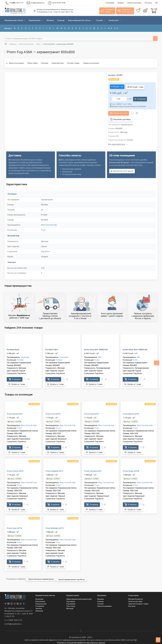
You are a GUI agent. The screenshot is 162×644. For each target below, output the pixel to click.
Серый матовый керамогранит (41, 578)
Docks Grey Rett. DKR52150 (96, 349)
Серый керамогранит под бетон (71, 578)
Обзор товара (32, 63)
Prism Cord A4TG (53, 413)
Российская (40, 604)
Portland (20, 359)
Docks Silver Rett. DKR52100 (135, 349)
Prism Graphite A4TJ (54, 470)
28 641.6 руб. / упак (135, 86)
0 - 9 (116, 28)
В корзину (140, 98)
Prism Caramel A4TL (93, 470)
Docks (97, 359)
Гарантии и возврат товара (138, 602)
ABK (100, 356)
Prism (43, 229)
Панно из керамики (104, 604)
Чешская (39, 607)
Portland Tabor (52, 349)
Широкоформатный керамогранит (79, 597)
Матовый (70, 607)
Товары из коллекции (91, 63)
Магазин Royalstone (136, 597)
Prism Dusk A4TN (14, 527)
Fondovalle (25, 356)
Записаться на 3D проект (122, 170)
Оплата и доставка (135, 600)
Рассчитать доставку (120, 119)
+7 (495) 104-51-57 (13, 618)
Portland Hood (13, 349)
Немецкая (39, 609)
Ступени (100, 602)
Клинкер (100, 600)
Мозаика (101, 597)
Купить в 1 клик (119, 112)
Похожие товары (73, 63)
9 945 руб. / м (117, 86)
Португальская (41, 602)
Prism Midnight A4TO (55, 527)
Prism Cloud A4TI (92, 413)
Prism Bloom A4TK (131, 413)
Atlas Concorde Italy (49, 224)
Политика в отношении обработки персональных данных (81, 641)
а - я (110, 28)
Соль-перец (71, 604)
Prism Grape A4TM (131, 470)
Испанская (39, 597)
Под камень (71, 600)
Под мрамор (71, 602)
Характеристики (58, 63)
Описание (45, 63)
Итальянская (40, 600)
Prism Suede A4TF (15, 413)
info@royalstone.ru (13, 622)
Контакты (132, 604)
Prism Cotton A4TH (15, 470)
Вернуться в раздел (15, 63)
